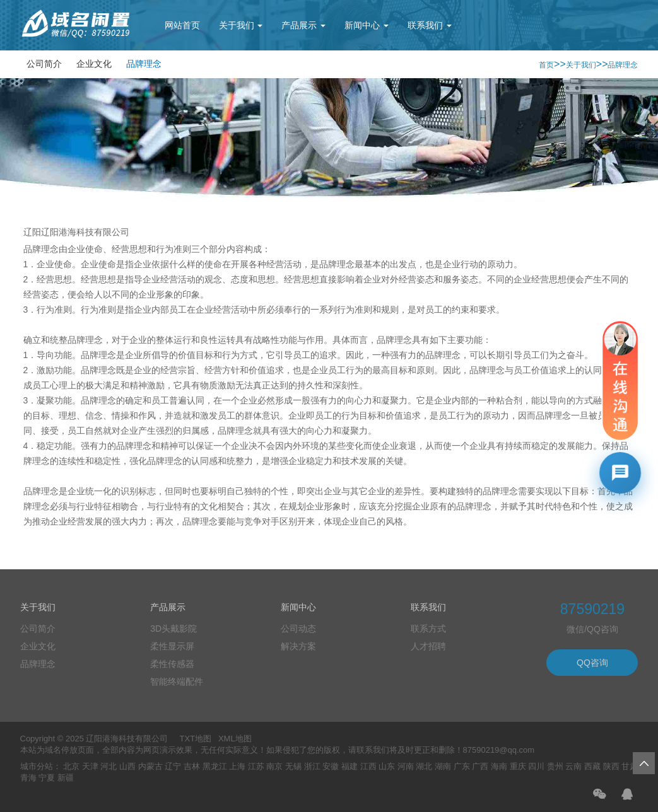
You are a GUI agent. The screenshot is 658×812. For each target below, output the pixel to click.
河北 (109, 766)
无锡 (293, 766)
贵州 (555, 766)
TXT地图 (196, 739)
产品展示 (303, 25)
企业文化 (94, 64)
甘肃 (630, 766)
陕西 (611, 766)
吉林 (192, 766)
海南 (499, 766)
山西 (127, 766)
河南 (406, 766)
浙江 (312, 766)
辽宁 (173, 766)
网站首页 (182, 25)
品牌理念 (144, 64)
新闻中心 (367, 25)
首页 (546, 65)
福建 (350, 766)
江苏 (256, 766)
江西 (368, 766)
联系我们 (430, 25)
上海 (237, 766)
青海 (28, 778)
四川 (536, 766)
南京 (274, 766)
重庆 (518, 766)
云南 (573, 766)
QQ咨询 (592, 663)
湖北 (424, 766)
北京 (71, 766)
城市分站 (37, 766)
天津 (90, 766)
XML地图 (235, 739)
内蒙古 (150, 766)
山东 (387, 766)
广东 (462, 766)
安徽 (331, 766)
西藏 (592, 766)
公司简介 (44, 64)
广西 (480, 766)
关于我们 (241, 25)
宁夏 (47, 778)
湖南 (443, 766)
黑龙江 (215, 766)
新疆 (66, 778)
